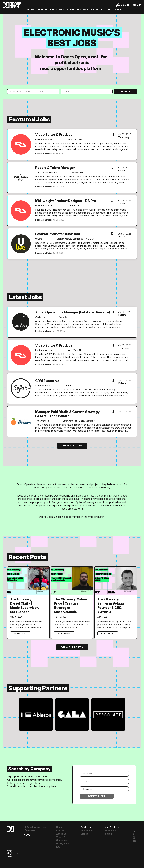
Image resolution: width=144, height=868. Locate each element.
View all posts (72, 647)
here (80, 509)
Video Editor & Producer (55, 135)
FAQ (58, 847)
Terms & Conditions (62, 839)
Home (59, 827)
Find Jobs (110, 831)
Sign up (137, 5)
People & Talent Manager (55, 168)
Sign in (125, 5)
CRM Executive (47, 381)
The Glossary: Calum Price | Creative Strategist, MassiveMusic (70, 606)
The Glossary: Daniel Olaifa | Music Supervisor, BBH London (25, 606)
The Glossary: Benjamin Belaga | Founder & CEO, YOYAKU (112, 606)
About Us (61, 834)
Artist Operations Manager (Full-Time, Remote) (73, 312)
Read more (20, 633)
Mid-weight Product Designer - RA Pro (66, 201)
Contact (61, 831)
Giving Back (63, 843)
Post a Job (87, 831)
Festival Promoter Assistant (58, 234)
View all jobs (72, 446)
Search (125, 92)
